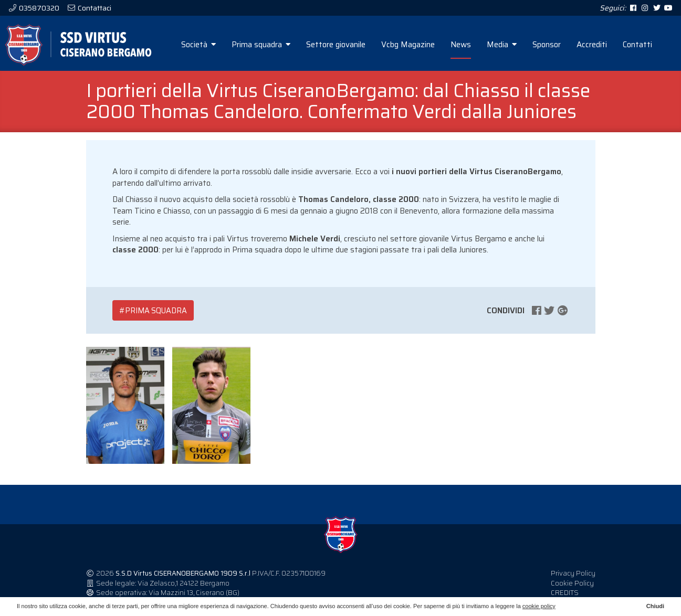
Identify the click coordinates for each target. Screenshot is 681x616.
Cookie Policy (572, 583)
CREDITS (565, 593)
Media (502, 45)
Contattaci (94, 8)
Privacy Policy (573, 573)
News (461, 45)
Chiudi (655, 606)
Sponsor (547, 45)
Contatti (637, 45)
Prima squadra (261, 45)
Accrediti (592, 45)
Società (198, 45)
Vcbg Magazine (408, 45)
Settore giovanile (336, 45)
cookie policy (539, 606)
